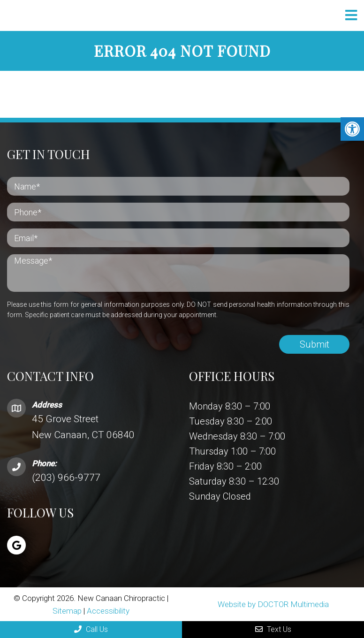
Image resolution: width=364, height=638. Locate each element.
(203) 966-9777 (66, 478)
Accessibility (108, 611)
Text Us (273, 629)
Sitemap (67, 611)
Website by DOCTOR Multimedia (273, 604)
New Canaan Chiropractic (101, 16)
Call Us (91, 629)
